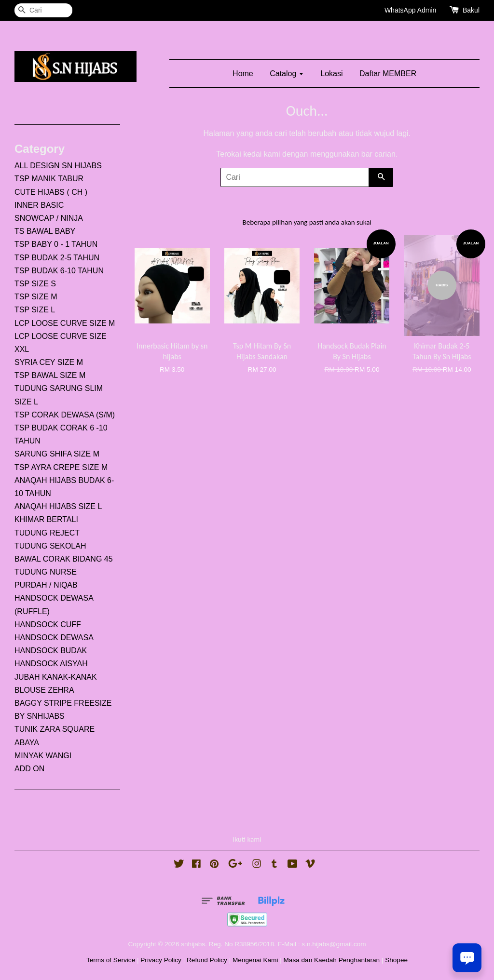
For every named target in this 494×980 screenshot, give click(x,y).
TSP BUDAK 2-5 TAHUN (57, 258)
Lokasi (331, 74)
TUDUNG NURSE (46, 572)
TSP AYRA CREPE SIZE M (61, 467)
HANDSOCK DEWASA (54, 638)
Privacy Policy (161, 960)
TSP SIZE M (36, 297)
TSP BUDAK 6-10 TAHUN (59, 271)
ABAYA (27, 743)
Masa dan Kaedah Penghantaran (332, 960)
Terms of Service (111, 960)
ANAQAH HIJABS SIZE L (58, 506)
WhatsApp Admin (410, 10)
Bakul (471, 10)
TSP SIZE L (35, 310)
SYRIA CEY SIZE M (49, 362)
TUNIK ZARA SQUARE (55, 729)
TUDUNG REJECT (47, 533)
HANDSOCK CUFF (48, 624)
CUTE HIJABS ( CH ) (51, 192)
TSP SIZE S (35, 284)
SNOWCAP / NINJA (49, 218)
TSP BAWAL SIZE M (50, 375)
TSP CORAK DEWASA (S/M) (65, 415)
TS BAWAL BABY (45, 231)
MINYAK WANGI (43, 756)
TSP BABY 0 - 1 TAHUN (56, 244)
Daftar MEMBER (388, 74)
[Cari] (43, 10)
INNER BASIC (39, 205)
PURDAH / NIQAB (46, 585)
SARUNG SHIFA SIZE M (57, 454)
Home (243, 74)
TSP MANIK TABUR (49, 179)
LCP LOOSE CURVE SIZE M (65, 323)
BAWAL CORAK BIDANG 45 (64, 559)
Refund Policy (207, 960)
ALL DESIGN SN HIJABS (58, 166)
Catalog (287, 74)
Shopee (396, 960)
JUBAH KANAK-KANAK (56, 677)
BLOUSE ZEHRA (44, 690)
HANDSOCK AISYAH (51, 664)
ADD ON (29, 769)
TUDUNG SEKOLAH (50, 546)
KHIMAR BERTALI (46, 519)
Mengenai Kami (255, 960)
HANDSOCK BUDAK (51, 651)
